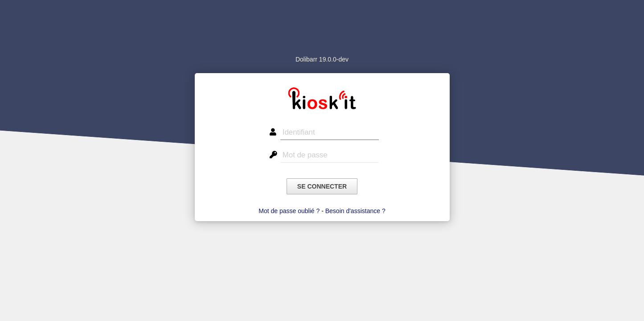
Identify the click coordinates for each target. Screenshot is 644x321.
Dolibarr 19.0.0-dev (322, 59)
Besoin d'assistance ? (355, 211)
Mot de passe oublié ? (289, 211)
